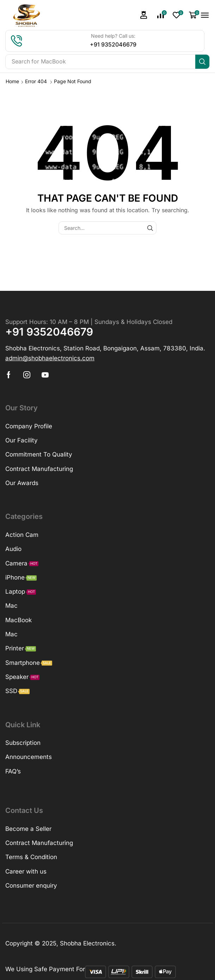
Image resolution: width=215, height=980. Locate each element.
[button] (144, 15)
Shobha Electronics (87, 943)
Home (12, 81)
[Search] (202, 62)
